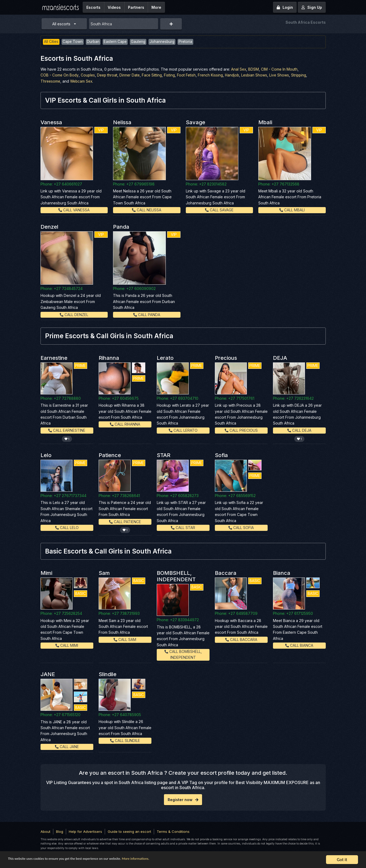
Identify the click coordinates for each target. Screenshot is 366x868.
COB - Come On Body (60, 75)
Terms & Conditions (173, 831)
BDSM (254, 69)
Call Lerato (183, 430)
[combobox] (124, 24)
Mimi (46, 572)
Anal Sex (239, 69)
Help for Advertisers (85, 831)
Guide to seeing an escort (129, 831)
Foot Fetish (190, 75)
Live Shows (285, 75)
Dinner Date (132, 75)
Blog (60, 831)
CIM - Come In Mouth (280, 69)
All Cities (51, 42)
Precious (226, 357)
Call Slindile (125, 740)
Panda (121, 227)
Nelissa (122, 122)
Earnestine (54, 357)
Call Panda (147, 314)
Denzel (49, 227)
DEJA (280, 357)
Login (285, 7)
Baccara (226, 572)
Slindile (108, 674)
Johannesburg (165, 42)
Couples (89, 75)
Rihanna (109, 357)
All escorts (61, 24)
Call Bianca (299, 645)
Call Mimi (67, 645)
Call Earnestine (67, 430)
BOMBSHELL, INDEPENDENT (176, 576)
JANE (48, 674)
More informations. (174, 860)
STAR (164, 455)
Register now (183, 799)
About (45, 831)
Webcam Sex (83, 81)
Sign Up (312, 7)
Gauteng (140, 42)
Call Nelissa (147, 210)
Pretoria (189, 42)
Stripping (305, 75)
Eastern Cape (117, 42)
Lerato (165, 357)
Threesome (51, 81)
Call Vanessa (74, 210)
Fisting (172, 75)
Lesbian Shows (259, 75)
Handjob (236, 75)
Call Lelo (67, 527)
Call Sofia (241, 527)
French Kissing (214, 75)
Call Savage (219, 210)
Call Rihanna (125, 424)
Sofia (221, 455)
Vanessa (51, 122)
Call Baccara (241, 639)
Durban (94, 42)
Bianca (282, 572)
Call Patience (125, 521)
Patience (110, 455)
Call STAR (183, 527)
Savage (196, 122)
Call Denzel (74, 314)
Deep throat (109, 75)
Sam (104, 572)
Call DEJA (299, 430)
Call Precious (241, 430)
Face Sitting (154, 75)
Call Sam (125, 639)
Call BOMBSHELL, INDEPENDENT (183, 654)
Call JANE (67, 746)
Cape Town (73, 42)
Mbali (265, 122)
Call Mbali (292, 210)
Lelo (46, 455)
